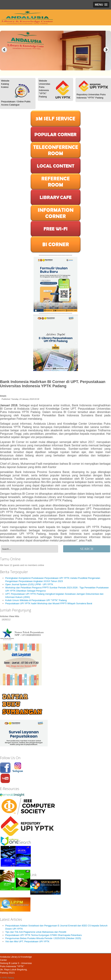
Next (107, 50)
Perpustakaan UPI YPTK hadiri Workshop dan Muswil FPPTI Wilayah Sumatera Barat (49, 603)
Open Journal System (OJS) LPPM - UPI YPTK (29, 584)
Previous (4, 50)
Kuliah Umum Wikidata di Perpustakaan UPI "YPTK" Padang (36, 600)
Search (87, 549)
